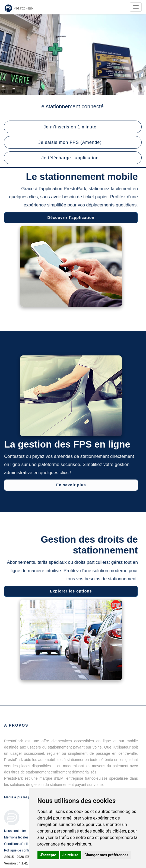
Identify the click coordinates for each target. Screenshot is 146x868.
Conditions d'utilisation (20, 844)
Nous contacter (15, 831)
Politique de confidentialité (23, 850)
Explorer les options (70, 591)
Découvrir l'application (70, 218)
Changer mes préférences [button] (106, 855)
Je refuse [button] (70, 855)
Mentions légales (16, 837)
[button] (73, 127)
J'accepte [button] (48, 855)
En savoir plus (72, 485)
